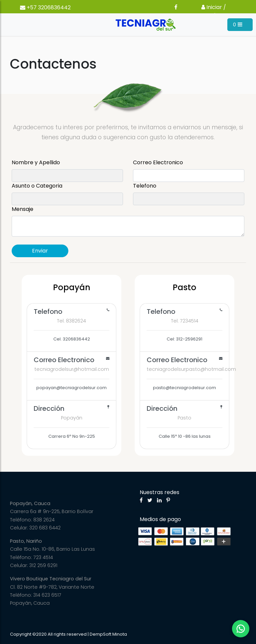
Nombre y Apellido (36, 162)
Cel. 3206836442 (71, 324)
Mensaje (22, 209)
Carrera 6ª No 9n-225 (71, 421)
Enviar (40, 251)
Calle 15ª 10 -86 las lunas (184, 421)
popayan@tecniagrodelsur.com (71, 373)
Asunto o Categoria (37, 186)
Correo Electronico (158, 162)
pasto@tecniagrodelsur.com (188, 373)
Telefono (145, 186)
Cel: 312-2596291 (184, 324)
